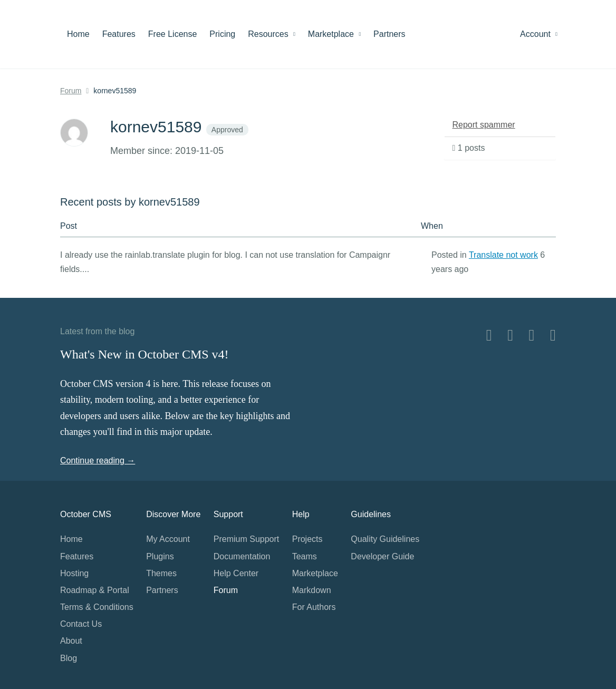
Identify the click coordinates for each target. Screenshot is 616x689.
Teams (305, 556)
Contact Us (81, 624)
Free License (173, 34)
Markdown (312, 590)
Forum (71, 91)
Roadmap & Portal (95, 590)
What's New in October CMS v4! (145, 354)
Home (78, 34)
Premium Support (247, 539)
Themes (161, 573)
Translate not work (503, 255)
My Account (168, 539)
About (71, 641)
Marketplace (334, 34)
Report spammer (484, 125)
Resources (272, 34)
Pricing (222, 34)
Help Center (236, 573)
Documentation (242, 556)
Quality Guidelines (385, 539)
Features (119, 34)
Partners (389, 34)
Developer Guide (382, 556)
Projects (307, 539)
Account (539, 34)
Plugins (160, 556)
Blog (69, 658)
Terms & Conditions (97, 607)
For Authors (314, 607)
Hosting (74, 573)
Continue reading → (98, 460)
